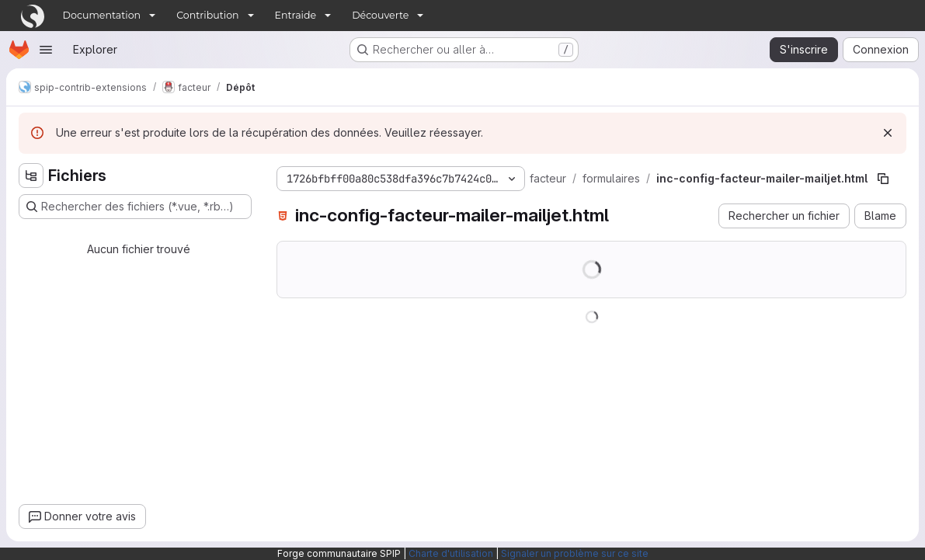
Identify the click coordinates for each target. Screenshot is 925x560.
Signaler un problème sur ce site (575, 553)
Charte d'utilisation (451, 553)
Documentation (102, 15)
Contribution (207, 15)
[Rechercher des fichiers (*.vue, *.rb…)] (135, 207)
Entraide (296, 15)
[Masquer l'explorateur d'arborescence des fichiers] (31, 176)
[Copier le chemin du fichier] (883, 179)
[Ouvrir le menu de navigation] (46, 50)
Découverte (380, 15)
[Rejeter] (888, 133)
